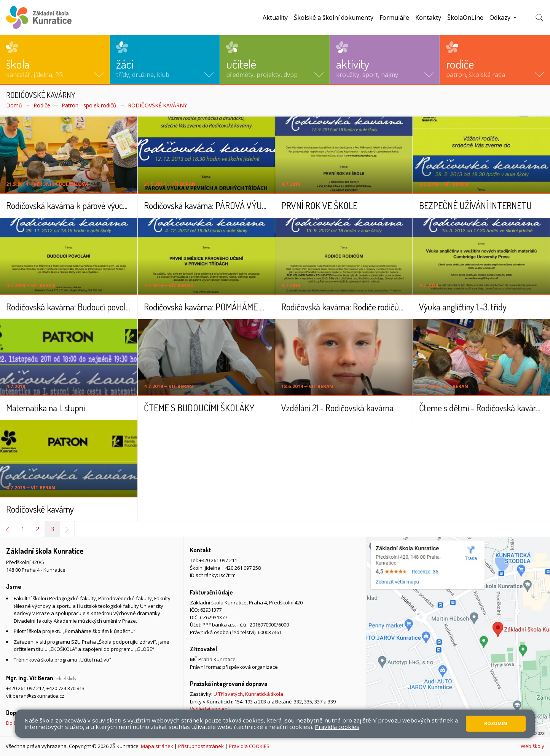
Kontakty (428, 18)
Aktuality (275, 18)
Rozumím (496, 723)
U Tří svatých (228, 694)
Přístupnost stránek (201, 746)
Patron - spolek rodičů (89, 105)
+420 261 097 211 (218, 560)
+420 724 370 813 (65, 688)
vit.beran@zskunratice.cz (35, 696)
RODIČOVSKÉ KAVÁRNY (157, 105)
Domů (14, 105)
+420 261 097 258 (242, 568)
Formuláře (394, 18)
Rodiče (42, 105)
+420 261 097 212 (25, 688)
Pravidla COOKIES (249, 746)
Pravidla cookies (337, 727)
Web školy (532, 746)
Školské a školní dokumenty (334, 18)
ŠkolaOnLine (465, 18)
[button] (55, 59)
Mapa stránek (157, 746)
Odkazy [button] (501, 18)
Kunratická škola (264, 694)
